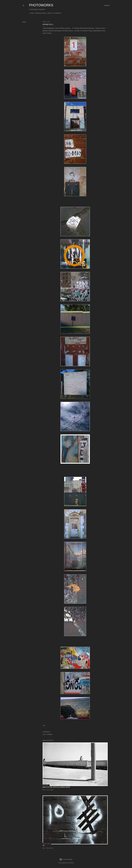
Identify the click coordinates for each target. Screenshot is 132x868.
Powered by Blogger (66, 859)
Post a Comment (48, 734)
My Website (56, 13)
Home (31, 13)
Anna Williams (70, 863)
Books (49, 13)
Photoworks (41, 5)
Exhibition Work (40, 13)
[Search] (107, 5)
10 (43, 845)
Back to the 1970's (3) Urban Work (56, 787)
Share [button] (24, 22)
